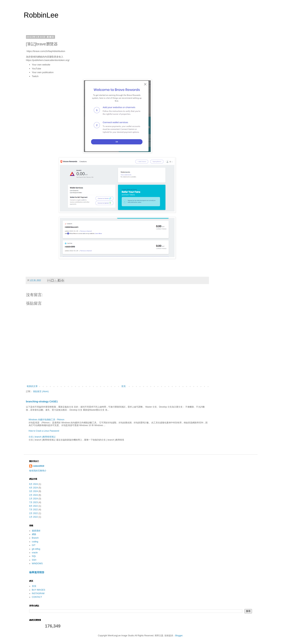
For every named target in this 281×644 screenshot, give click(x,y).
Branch (35, 538)
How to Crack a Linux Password (44, 431)
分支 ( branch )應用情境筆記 (42, 437)
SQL (34, 556)
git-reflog (36, 549)
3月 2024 (34, 491)
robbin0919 (39, 466)
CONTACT (37, 597)
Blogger (179, 636)
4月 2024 (34, 488)
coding (35, 542)
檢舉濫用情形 (37, 572)
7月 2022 (34, 510)
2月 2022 (34, 513)
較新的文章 (32, 386)
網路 (34, 534)
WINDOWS (37, 564)
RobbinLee (41, 15)
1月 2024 (34, 499)
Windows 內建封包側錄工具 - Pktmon (47, 420)
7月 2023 (34, 502)
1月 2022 (34, 517)
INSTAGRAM (38, 593)
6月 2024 (34, 484)
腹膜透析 (36, 531)
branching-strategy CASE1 (42, 401)
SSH (34, 560)
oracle (35, 553)
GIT (34, 545)
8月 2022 (34, 506)
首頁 (123, 386)
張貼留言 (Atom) (41, 391)
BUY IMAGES (39, 590)
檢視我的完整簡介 (38, 471)
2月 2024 (34, 495)
